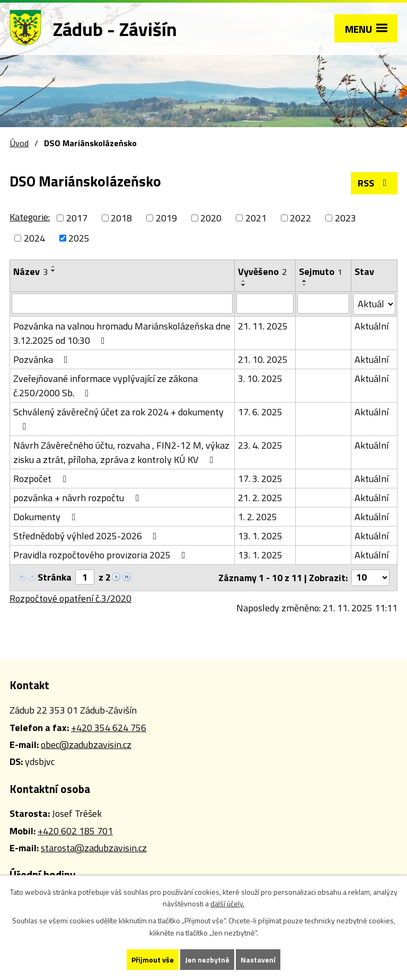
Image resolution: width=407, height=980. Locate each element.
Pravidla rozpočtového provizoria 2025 (101, 555)
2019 (166, 218)
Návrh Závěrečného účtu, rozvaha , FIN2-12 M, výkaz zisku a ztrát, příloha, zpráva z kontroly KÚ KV (121, 452)
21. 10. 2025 (263, 359)
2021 (256, 218)
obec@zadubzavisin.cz (86, 745)
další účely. (227, 904)
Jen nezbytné (207, 960)
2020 (211, 218)
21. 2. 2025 (260, 498)
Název (30, 271)
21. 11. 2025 (263, 326)
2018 (121, 218)
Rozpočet (42, 479)
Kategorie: (30, 217)
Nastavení (258, 960)
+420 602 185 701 (75, 831)
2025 (79, 238)
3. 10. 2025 (260, 378)
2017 (77, 218)
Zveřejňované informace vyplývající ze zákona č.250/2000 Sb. (105, 386)
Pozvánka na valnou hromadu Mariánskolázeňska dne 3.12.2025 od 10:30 (122, 333)
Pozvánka (43, 359)
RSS (374, 183)
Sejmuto (321, 271)
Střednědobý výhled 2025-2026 (87, 536)
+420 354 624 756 (109, 728)
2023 (346, 218)
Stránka (55, 577)
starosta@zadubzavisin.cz (94, 848)
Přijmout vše (153, 960)
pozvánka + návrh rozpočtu (78, 498)
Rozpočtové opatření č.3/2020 (70, 598)
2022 (300, 218)
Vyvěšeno (262, 271)
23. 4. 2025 (260, 445)
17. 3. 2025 (260, 479)
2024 (34, 238)
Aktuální (371, 326)
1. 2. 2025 (258, 517)
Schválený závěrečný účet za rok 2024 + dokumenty (118, 418)
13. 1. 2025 (260, 536)
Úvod (19, 143)
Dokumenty (46, 517)
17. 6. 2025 (260, 412)
